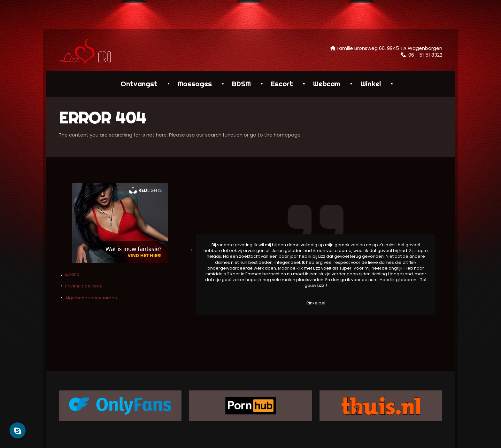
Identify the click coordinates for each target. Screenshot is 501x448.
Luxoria (72, 274)
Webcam (327, 84)
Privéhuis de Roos (84, 286)
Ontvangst (139, 84)
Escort (282, 84)
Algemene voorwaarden (91, 298)
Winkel (371, 84)
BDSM (241, 84)
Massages (195, 84)
